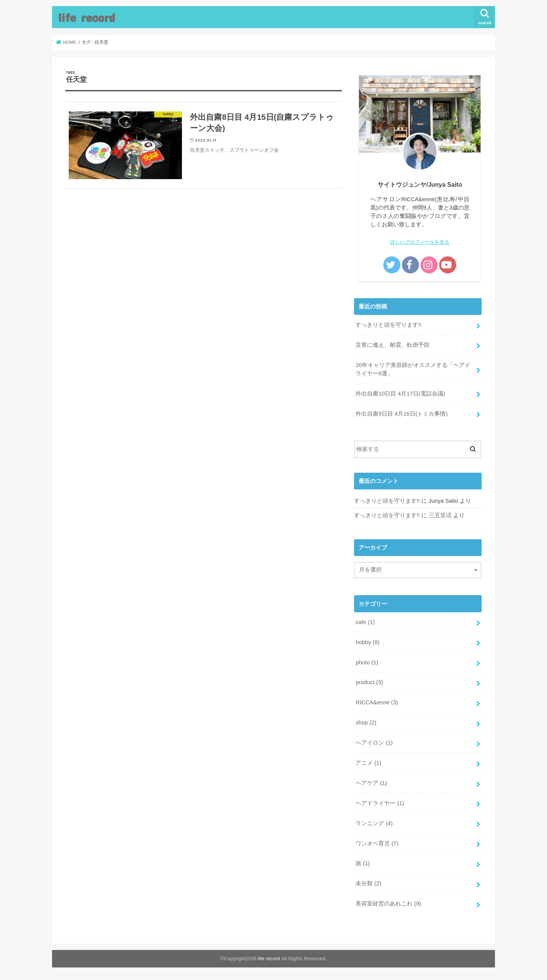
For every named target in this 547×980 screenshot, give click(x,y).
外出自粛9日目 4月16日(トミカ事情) (402, 414)
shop (366, 723)
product (369, 682)
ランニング (374, 823)
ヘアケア (371, 783)
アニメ (368, 763)
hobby (368, 642)
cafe (365, 622)
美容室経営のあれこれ (388, 904)
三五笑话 (440, 515)
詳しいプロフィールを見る (420, 242)
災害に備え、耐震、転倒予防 (393, 345)
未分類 (368, 883)
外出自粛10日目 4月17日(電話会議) (400, 394)
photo (367, 662)
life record (87, 17)
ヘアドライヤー (380, 803)
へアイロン (374, 743)
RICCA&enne (377, 702)
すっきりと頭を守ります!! (388, 325)
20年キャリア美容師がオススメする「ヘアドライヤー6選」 (413, 369)
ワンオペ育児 (377, 843)
